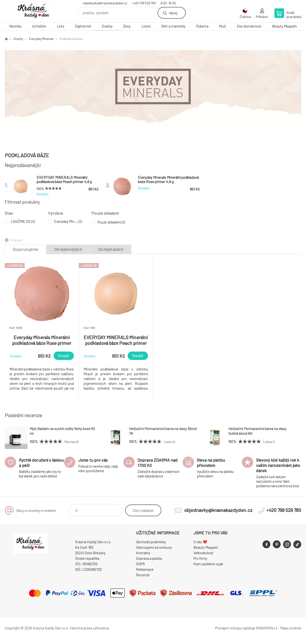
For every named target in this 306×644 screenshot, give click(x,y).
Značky (107, 26)
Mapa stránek (291, 628)
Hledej (173, 13)
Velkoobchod (203, 553)
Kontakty (143, 553)
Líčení (146, 26)
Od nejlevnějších (68, 249)
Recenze (143, 575)
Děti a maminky (173, 26)
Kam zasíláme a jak (208, 564)
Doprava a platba (149, 558)
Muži (223, 26)
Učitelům (39, 26)
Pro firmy (200, 558)
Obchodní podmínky (151, 542)
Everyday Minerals (41, 39)
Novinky (15, 26)
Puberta (202, 26)
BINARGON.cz (267, 628)
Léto (61, 26)
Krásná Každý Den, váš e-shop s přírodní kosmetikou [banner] (33, 11)
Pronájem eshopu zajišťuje (235, 628)
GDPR (140, 564)
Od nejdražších (111, 249)
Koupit (64, 356)
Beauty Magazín (284, 26)
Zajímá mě (83, 26)
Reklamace (145, 569)
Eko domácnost (249, 26)
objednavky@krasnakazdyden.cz (105, 3)
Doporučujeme (25, 249)
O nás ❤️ (200, 542)
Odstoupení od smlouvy (154, 547)
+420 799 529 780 (144, 3)
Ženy (127, 26)
